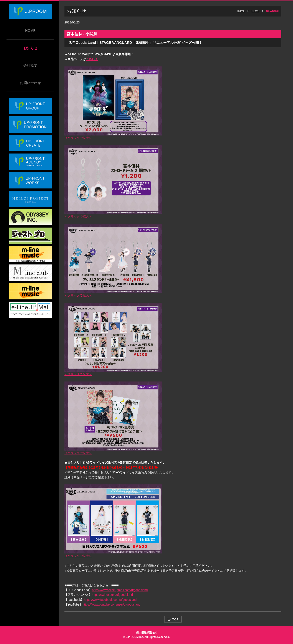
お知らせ (30, 48)
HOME (30, 31)
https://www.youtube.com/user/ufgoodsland (111, 604)
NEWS (255, 11)
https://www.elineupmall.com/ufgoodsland (120, 590)
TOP (173, 619)
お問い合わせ (30, 83)
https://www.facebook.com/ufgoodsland (110, 600)
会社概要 (30, 65)
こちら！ (92, 59)
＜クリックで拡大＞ (78, 138)
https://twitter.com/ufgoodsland (112, 595)
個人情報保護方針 (146, 632)
